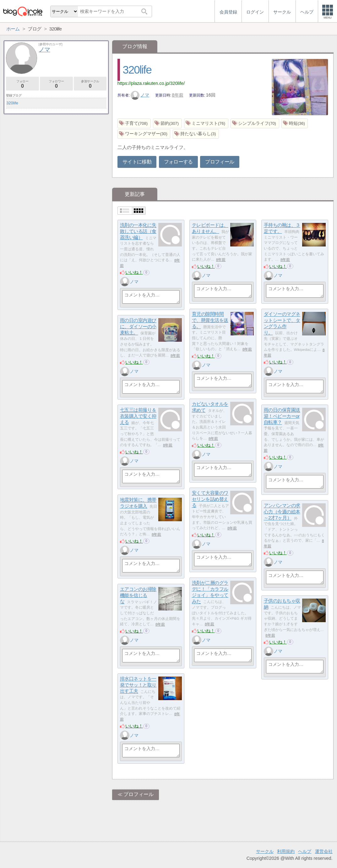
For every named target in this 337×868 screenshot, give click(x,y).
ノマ (140, 95)
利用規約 (286, 851)
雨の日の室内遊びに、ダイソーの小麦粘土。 (138, 327)
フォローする (178, 162)
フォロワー (56, 84)
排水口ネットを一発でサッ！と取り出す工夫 (138, 685)
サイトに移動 (137, 162)
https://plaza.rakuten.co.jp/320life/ (151, 83)
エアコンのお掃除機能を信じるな (138, 595)
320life (137, 70)
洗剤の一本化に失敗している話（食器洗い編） (138, 231)
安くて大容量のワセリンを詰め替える (210, 499)
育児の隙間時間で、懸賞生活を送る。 (210, 320)
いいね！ (134, 272)
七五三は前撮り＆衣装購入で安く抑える (138, 416)
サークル (265, 851)
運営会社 (324, 851)
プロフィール (220, 162)
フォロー (22, 84)
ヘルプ (305, 851)
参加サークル (90, 84)
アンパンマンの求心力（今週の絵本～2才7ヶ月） (282, 512)
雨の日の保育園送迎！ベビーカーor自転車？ (282, 416)
